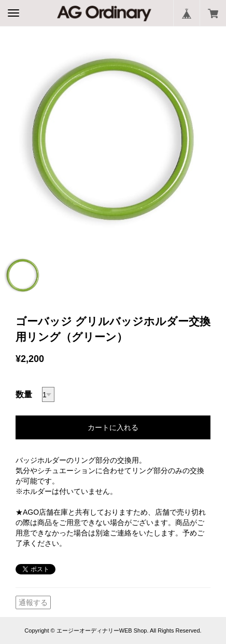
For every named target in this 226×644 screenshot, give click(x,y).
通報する (33, 602)
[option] (113, 139)
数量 (24, 394)
